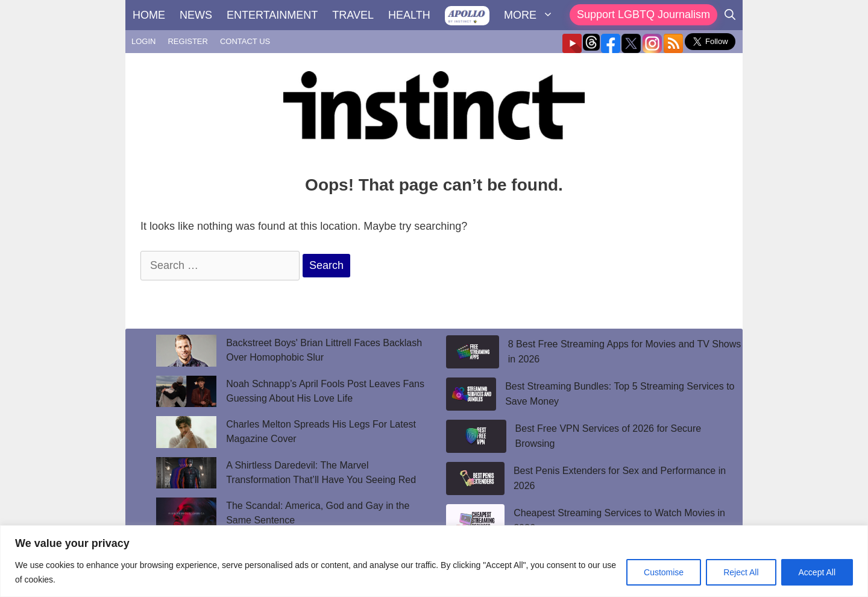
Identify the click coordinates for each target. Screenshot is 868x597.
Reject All (741, 572)
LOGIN (143, 41)
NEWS (196, 15)
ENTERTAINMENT (272, 15)
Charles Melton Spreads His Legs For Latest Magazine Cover (321, 431)
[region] (434, 561)
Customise (664, 572)
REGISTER (187, 41)
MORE (532, 15)
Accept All (817, 572)
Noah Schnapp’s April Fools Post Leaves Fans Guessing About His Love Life (325, 391)
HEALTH (409, 15)
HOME (149, 15)
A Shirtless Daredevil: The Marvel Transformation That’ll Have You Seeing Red (322, 472)
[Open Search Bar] (730, 15)
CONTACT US (245, 41)
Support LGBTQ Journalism (643, 14)
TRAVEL (353, 15)
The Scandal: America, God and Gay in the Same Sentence (318, 513)
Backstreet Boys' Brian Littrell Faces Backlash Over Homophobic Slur (324, 350)
